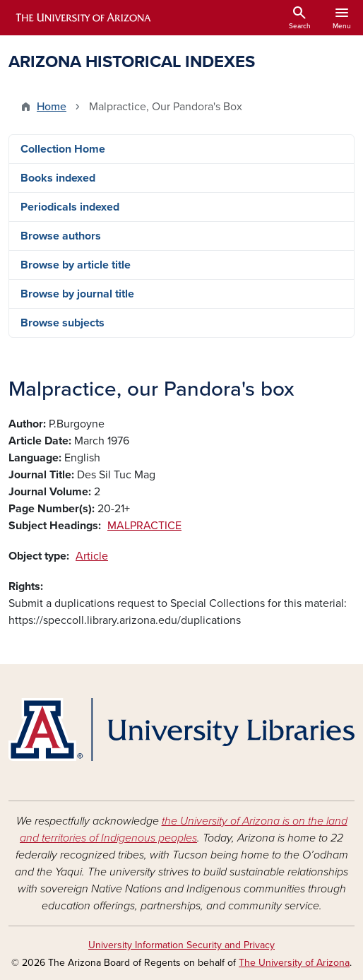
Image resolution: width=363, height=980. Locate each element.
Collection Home (63, 149)
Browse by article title (76, 265)
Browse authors (61, 236)
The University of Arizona (294, 963)
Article (92, 556)
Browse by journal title (77, 294)
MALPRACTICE (144, 526)
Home (52, 107)
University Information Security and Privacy (181, 945)
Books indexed (58, 178)
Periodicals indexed (70, 207)
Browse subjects (63, 323)
